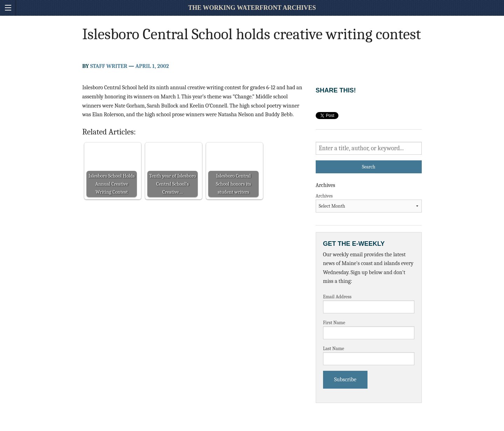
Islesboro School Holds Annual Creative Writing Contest (112, 184)
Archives (324, 196)
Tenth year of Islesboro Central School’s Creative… (173, 184)
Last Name (334, 349)
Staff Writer (109, 66)
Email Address (337, 297)
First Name (334, 323)
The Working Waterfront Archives (252, 8)
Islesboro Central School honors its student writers (233, 184)
